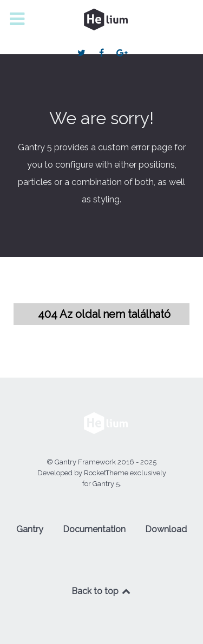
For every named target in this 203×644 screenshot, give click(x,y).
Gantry (30, 529)
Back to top (102, 591)
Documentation (94, 529)
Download (166, 529)
